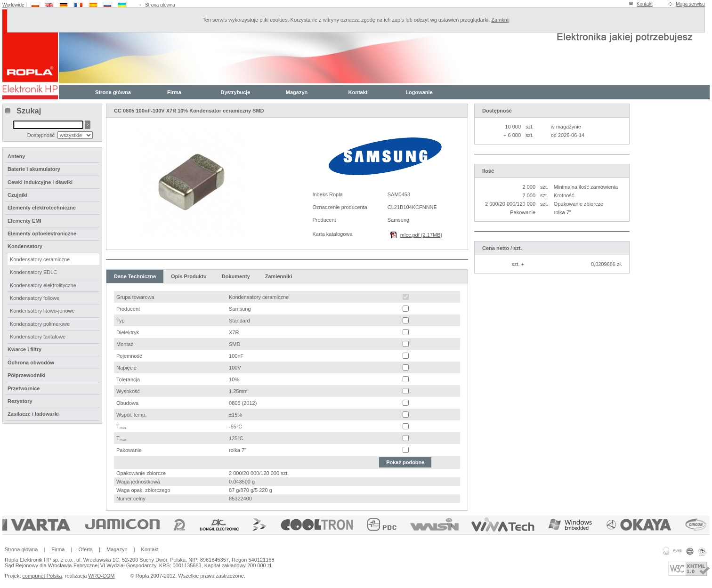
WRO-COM (101, 576)
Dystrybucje (236, 92)
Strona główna (160, 5)
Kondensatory (25, 246)
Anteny (16, 156)
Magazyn (297, 92)
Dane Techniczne (135, 276)
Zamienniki (279, 276)
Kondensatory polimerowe (40, 324)
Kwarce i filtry (24, 349)
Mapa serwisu (690, 4)
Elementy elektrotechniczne (42, 208)
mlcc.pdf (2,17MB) (421, 235)
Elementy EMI (24, 221)
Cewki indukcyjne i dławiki (40, 182)
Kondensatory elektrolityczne (43, 285)
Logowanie (419, 92)
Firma (174, 92)
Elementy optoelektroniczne (42, 234)
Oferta (85, 549)
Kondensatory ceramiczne (40, 259)
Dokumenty (236, 276)
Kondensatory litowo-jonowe (42, 311)
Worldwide (13, 5)
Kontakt (645, 4)
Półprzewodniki (27, 375)
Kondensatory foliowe (35, 298)
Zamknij (500, 20)
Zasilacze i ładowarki (33, 414)
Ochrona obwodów (31, 362)
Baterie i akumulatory (34, 169)
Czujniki (17, 195)
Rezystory (20, 401)
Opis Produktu (189, 276)
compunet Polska (42, 576)
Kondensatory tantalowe (38, 337)
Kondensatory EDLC (33, 272)
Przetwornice (24, 388)
